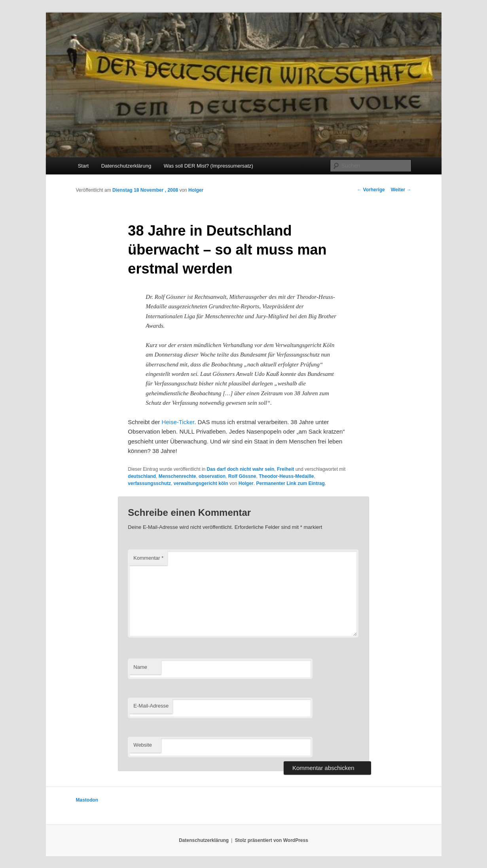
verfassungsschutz (149, 483)
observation (212, 476)
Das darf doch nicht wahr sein (241, 469)
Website (143, 745)
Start (83, 166)
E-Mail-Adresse (151, 706)
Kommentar (148, 558)
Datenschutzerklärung (126, 166)
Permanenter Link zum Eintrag (290, 483)
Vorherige (371, 190)
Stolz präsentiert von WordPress (272, 840)
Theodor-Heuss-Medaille (286, 476)
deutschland (142, 476)
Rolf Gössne (242, 476)
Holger (196, 190)
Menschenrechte (177, 476)
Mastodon (87, 800)
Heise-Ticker (178, 422)
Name (140, 667)
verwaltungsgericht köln (201, 483)
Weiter (401, 190)
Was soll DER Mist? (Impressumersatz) (208, 166)
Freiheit (285, 469)
